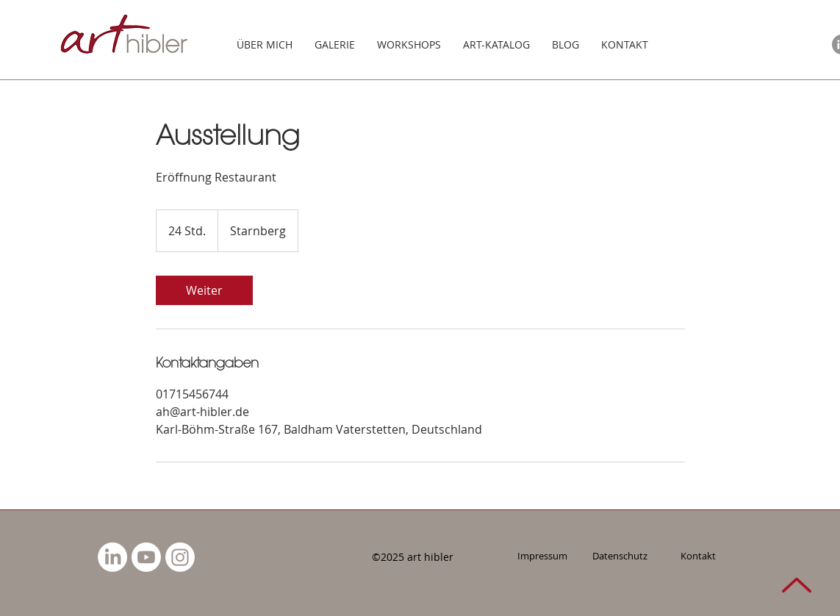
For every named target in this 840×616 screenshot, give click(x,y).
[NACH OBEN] (796, 585)
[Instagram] (180, 557)
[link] (204, 290)
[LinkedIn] (112, 557)
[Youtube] (146, 557)
